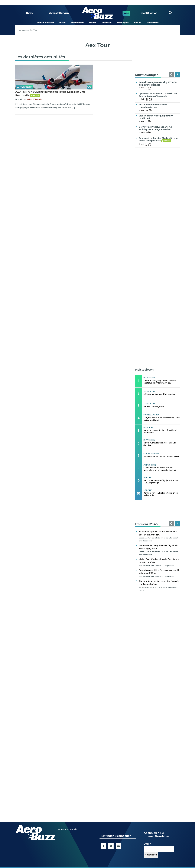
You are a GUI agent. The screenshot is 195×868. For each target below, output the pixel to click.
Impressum (63, 829)
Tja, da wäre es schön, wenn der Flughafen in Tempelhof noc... (159, 583)
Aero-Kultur (153, 23)
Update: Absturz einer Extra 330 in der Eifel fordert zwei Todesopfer (158, 95)
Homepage (23, 30)
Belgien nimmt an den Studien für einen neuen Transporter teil (159, 139)
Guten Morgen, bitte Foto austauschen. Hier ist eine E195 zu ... (159, 572)
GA (147, 99)
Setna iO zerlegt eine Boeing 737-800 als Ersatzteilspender (158, 84)
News (29, 13)
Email (147, 844)
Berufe (138, 23)
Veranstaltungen (59, 13)
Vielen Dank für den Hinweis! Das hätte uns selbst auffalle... (159, 561)
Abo (126, 13)
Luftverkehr (77, 23)
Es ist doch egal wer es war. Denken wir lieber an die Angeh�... (159, 533)
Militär (93, 23)
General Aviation (45, 23)
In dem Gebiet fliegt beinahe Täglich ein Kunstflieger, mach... (158, 547)
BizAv (62, 23)
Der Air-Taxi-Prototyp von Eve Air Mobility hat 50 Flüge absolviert (155, 128)
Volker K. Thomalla (34, 99)
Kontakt (74, 829)
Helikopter (123, 23)
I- (146, 88)
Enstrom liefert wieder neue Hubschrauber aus (153, 106)
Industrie (107, 23)
